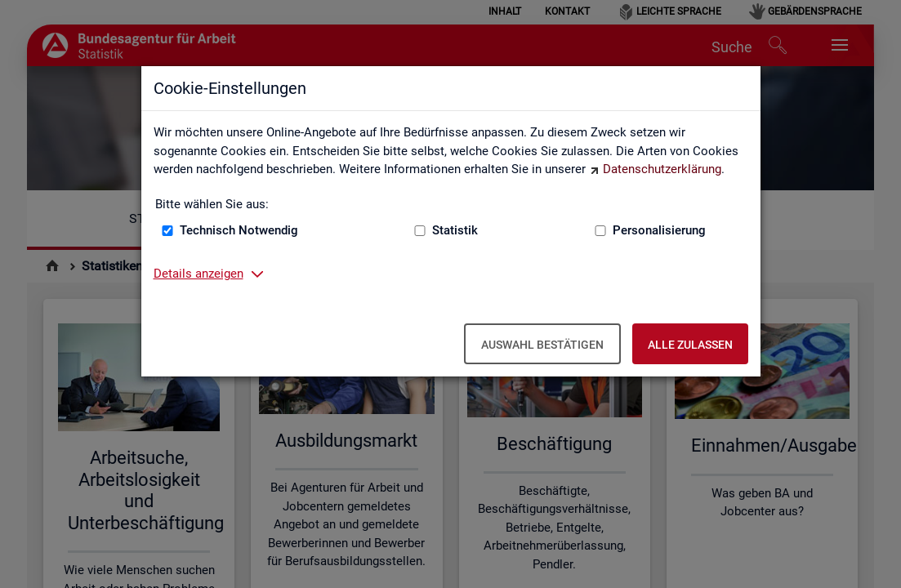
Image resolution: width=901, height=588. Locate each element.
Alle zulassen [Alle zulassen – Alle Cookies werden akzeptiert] (690, 345)
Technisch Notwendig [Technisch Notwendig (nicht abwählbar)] (239, 230)
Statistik (455, 230)
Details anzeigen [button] (198, 274)
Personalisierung (659, 230)
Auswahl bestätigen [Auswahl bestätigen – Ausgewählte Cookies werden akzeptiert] (542, 345)
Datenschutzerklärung (662, 169)
